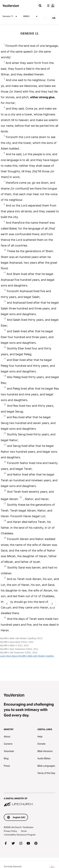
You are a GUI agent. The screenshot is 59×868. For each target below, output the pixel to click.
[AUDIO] (45, 18)
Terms (24, 831)
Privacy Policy (10, 831)
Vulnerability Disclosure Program (20, 835)
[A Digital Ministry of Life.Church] (29, 800)
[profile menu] (51, 6)
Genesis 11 (10, 16)
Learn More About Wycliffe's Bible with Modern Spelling (27, 656)
